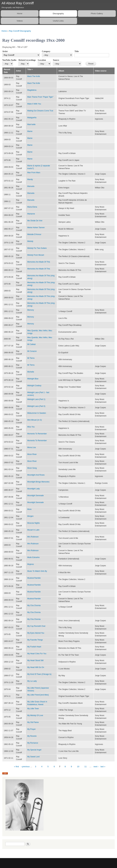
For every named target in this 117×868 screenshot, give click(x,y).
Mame (30, 131)
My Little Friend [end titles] (38, 695)
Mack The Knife (34, 76)
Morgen (30, 516)
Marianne (31, 214)
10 (78, 767)
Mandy (30, 179)
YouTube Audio (9, 60)
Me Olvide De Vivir (35, 221)
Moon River (32, 454)
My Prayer (31, 729)
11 (85, 767)
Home (20, 14)
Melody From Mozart (36, 255)
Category (46, 51)
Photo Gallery (97, 14)
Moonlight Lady (33, 489)
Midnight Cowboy (34, 386)
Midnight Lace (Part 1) (36, 399)
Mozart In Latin (33, 530)
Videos (20, 21)
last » (103, 767)
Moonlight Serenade (35, 496)
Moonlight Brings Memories (38, 482)
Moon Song (32, 468)
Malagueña (32, 118)
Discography (58, 14)
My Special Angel (34, 750)
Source (56, 60)
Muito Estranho (33, 557)
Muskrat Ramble (34, 578)
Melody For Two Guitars (37, 248)
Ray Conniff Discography (20, 31)
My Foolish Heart (34, 647)
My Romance (33, 743)
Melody (30, 241)
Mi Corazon (32, 351)
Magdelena (32, 90)
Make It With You (34, 104)
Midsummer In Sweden (37, 413)
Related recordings (27, 60)
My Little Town (33, 709)
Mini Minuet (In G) (35, 420)
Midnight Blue (33, 379)
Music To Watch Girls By (37, 571)
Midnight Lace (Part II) (36, 406)
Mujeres (31, 564)
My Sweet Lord (33, 757)
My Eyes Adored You (36, 633)
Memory (31, 310)
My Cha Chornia (34, 605)
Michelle (31, 372)
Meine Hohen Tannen (36, 228)
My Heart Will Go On (36, 667)
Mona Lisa (31, 447)
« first (16, 767)
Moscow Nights (33, 523)
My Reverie (32, 736)
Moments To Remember (37, 434)
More (29, 509)
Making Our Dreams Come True (40, 111)
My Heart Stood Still (35, 660)
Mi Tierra (31, 358)
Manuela (31, 186)
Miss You (31, 427)
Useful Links (58, 21)
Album (61, 71)
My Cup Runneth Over (36, 626)
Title (77, 51)
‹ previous (25, 767)
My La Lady (32, 681)
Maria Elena (32, 207)
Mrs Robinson (33, 537)
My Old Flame (33, 722)
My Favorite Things (35, 640)
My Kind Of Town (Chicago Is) (39, 674)
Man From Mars (34, 173)
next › (96, 767)
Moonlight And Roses (36, 475)
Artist (5, 51)
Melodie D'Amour (34, 234)
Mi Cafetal (31, 344)
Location (42, 60)
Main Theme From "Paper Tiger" (40, 97)
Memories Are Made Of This (39, 262)
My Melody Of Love (35, 715)
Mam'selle (31, 124)
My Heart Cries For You (37, 654)
